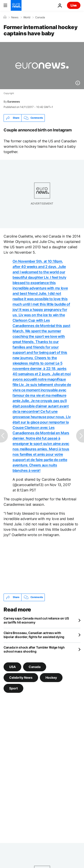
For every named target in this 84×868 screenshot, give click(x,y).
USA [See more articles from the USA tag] (12, 667)
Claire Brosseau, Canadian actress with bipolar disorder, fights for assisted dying (34, 635)
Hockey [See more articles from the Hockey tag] (51, 677)
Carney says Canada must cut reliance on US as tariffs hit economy (36, 620)
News (15, 17)
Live (74, 5)
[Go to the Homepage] (16, 5)
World (27, 17)
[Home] (5, 17)
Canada (40, 17)
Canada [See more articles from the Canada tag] (35, 667)
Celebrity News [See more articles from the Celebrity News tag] (21, 677)
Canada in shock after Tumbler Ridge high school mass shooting (34, 649)
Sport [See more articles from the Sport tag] (13, 688)
